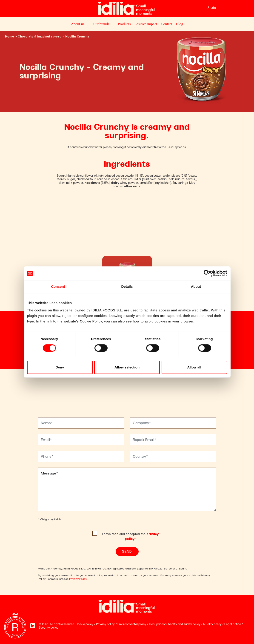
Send (127, 551)
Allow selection (127, 367)
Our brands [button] (101, 24)
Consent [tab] (58, 286)
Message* (127, 489)
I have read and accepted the (130, 536)
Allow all (194, 367)
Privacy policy (105, 624)
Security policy (49, 628)
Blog (179, 24)
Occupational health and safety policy (175, 624)
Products (124, 24)
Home (10, 37)
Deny (60, 367)
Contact (167, 24)
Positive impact (146, 24)
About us (77, 24)
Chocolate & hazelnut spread (40, 37)
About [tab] (196, 286)
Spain (212, 8)
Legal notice (233, 624)
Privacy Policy (78, 579)
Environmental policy (132, 624)
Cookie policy (84, 624)
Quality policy (212, 624)
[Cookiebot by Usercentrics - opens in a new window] (207, 273)
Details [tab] (127, 286)
